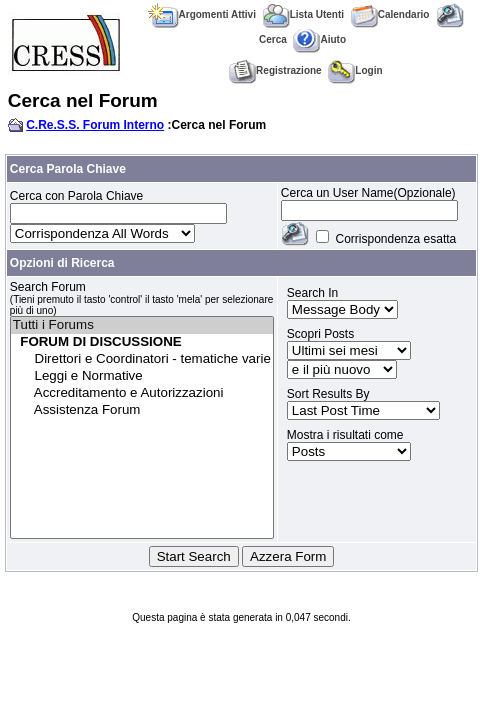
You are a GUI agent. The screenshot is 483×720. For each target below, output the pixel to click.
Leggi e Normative (142, 376)
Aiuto (319, 39)
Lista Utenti (303, 14)
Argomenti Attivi (202, 14)
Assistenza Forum (142, 410)
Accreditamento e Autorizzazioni (142, 393)
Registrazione (275, 70)
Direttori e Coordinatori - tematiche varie (142, 359)
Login (355, 70)
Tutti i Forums (142, 325)
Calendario (390, 14)
